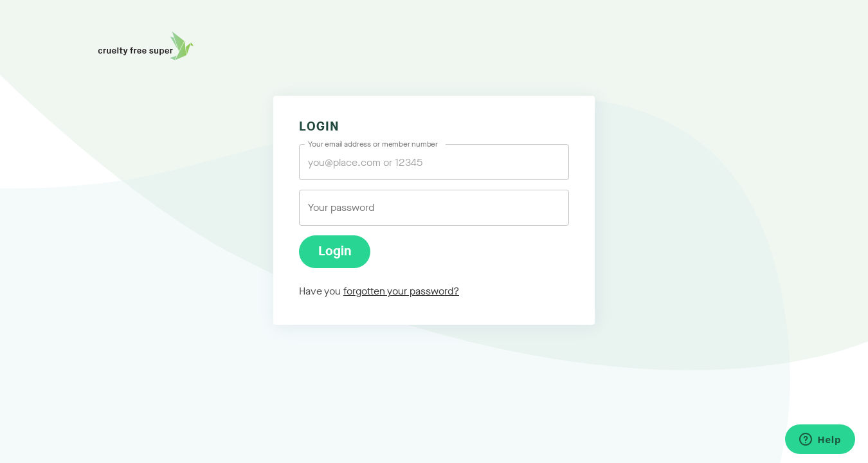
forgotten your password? (401, 291)
